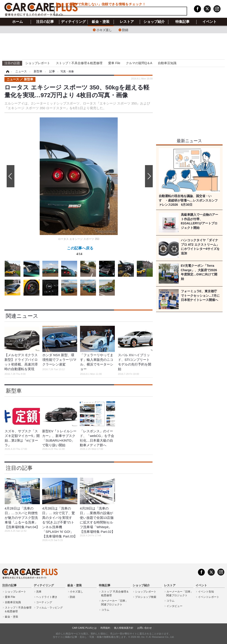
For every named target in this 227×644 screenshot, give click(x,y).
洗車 (39, 592)
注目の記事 (45, 22)
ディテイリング (73, 22)
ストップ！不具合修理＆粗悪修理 (79, 63)
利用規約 (105, 628)
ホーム (18, 22)
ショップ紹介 (154, 22)
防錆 (125, 30)
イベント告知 (206, 592)
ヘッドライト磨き (47, 597)
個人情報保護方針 (124, 628)
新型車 (14, 391)
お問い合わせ (145, 628)
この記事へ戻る (80, 252)
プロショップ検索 (146, 597)
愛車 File (114, 63)
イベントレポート (209, 597)
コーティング (44, 602)
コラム (105, 610)
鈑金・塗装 (101, 22)
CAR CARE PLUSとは (84, 628)
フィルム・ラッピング (49, 608)
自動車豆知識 (167, 63)
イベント (209, 22)
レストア (127, 22)
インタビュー (174, 606)
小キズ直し (104, 30)
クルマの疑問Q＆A (139, 63)
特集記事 (182, 22)
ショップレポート (38, 63)
